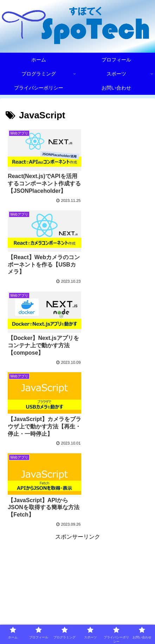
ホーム (41, 601)
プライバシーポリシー (41, 622)
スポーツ (114, 611)
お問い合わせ (114, 622)
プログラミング (41, 611)
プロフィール (114, 601)
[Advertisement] (77, 460)
